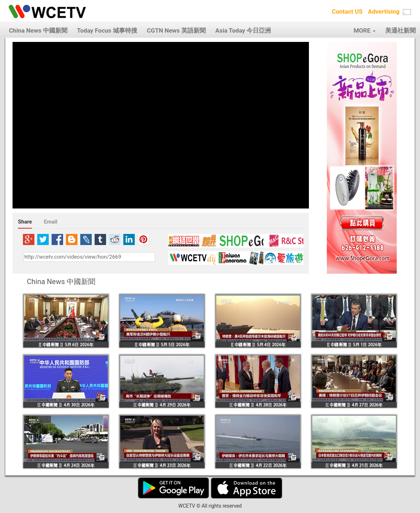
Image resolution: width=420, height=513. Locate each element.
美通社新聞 (400, 30)
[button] (407, 12)
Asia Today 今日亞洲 (243, 30)
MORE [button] (365, 30)
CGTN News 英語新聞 (176, 30)
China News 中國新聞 (38, 30)
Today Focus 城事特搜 (107, 30)
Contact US (347, 11)
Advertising (384, 11)
